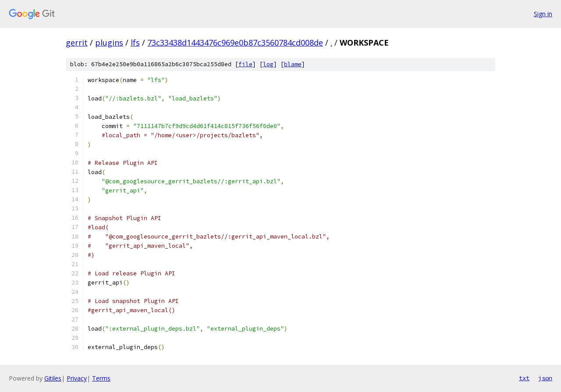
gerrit (77, 43)
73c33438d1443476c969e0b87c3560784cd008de (235, 43)
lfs (135, 43)
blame (293, 64)
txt (524, 378)
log (268, 64)
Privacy (77, 378)
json (545, 378)
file (245, 64)
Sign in (543, 14)
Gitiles (53, 378)
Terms (101, 378)
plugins (109, 43)
